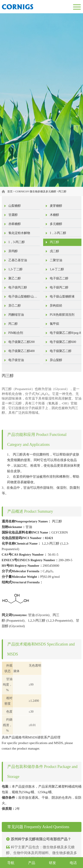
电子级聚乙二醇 (61, 351)
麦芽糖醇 (56, 206)
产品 (32, 863)
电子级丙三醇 (18, 287)
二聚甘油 (56, 260)
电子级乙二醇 (59, 278)
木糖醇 (54, 215)
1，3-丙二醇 (17, 242)
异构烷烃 (56, 306)
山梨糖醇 (15, 206)
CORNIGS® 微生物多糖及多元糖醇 (36, 191)
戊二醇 (54, 251)
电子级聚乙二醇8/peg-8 (65, 333)
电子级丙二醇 (59, 287)
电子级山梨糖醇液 (62, 297)
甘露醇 (13, 215)
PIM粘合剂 (16, 333)
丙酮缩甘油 (16, 315)
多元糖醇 (56, 224)
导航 (11, 863)
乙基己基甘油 (18, 260)
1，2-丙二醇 (58, 233)
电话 (73, 863)
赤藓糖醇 (15, 224)
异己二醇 (15, 306)
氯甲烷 (54, 324)
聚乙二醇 (15, 278)
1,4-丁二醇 (57, 269)
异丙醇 (13, 251)
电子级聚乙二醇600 (63, 342)
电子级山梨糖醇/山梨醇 (23, 298)
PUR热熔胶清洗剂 (62, 315)
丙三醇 (62, 191)
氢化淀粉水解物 (19, 233)
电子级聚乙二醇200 (22, 342)
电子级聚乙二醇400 (22, 351)
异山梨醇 (56, 360)
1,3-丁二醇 (15, 269)
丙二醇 (13, 324)
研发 (52, 863)
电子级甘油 (16, 360)
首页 (10, 191)
